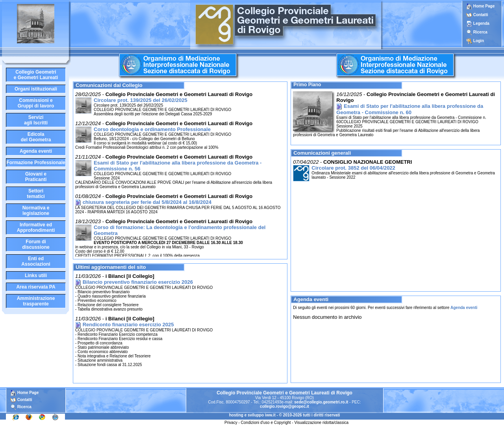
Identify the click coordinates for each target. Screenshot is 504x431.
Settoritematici (36, 194)
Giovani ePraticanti (36, 177)
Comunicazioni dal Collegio (109, 85)
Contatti (481, 15)
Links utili (36, 276)
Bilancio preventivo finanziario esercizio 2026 (138, 282)
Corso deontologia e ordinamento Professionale (152, 129)
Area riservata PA (36, 287)
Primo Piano (307, 85)
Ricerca (480, 32)
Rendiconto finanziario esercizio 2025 (128, 325)
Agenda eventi (36, 151)
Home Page (480, 6)
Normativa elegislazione (36, 211)
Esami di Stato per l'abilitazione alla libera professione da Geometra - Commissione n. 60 (410, 109)
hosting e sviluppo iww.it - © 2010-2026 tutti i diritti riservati (285, 415)
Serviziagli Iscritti (36, 120)
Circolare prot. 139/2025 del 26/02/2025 (141, 100)
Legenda (481, 23)
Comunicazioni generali (322, 153)
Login (479, 41)
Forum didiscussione (36, 244)
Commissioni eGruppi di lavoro (36, 103)
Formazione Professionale (36, 163)
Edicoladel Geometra (36, 137)
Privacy (231, 423)
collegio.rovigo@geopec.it (284, 406)
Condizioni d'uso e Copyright (266, 423)
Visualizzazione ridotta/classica (321, 423)
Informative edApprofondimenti (36, 228)
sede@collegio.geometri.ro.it (321, 402)
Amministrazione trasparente (36, 301)
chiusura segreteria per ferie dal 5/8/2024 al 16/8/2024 (147, 202)
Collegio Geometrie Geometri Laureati (36, 75)
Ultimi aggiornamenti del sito (111, 267)
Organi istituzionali (36, 89)
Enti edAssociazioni (36, 261)
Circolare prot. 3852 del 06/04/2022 (353, 168)
